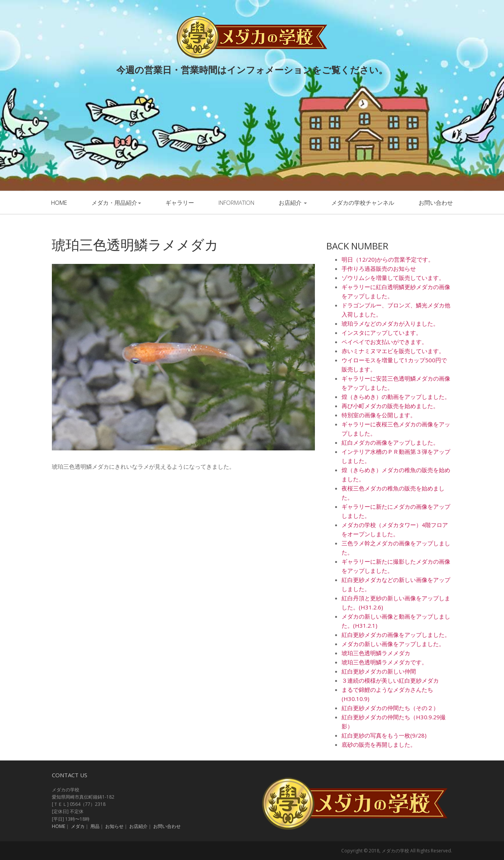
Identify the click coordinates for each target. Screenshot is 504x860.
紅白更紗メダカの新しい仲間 (379, 671)
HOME (59, 826)
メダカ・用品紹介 (116, 203)
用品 (95, 826)
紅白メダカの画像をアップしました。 (390, 442)
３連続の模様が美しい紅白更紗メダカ (390, 680)
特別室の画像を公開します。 (379, 415)
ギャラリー (180, 203)
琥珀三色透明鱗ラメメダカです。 (384, 662)
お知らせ (114, 826)
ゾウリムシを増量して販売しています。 (393, 278)
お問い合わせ (436, 203)
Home (59, 203)
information (236, 203)
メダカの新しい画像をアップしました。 (393, 644)
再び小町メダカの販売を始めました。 (390, 406)
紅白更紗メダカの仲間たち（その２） (390, 708)
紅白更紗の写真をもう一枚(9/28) (384, 735)
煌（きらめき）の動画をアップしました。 (396, 397)
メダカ (78, 826)
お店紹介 (293, 203)
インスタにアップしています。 (382, 333)
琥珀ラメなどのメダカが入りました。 (390, 323)
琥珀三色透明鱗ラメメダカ (376, 653)
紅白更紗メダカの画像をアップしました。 (396, 635)
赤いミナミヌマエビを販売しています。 (393, 351)
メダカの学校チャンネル (363, 203)
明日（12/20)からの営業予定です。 (388, 259)
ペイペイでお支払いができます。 (384, 342)
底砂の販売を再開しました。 (379, 744)
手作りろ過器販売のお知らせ (379, 268)
